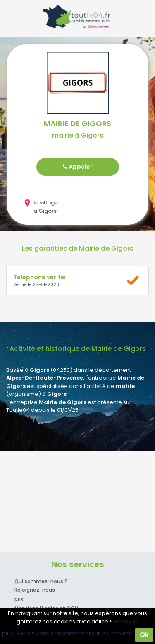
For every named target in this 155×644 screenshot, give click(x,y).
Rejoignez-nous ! (36, 590)
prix (19, 599)
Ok (144, 635)
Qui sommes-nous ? (41, 581)
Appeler (78, 167)
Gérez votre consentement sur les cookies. (75, 633)
